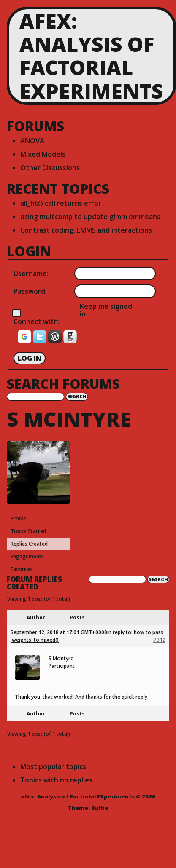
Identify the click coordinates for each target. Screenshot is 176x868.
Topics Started (28, 531)
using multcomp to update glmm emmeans (90, 217)
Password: (30, 291)
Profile (19, 518)
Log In (30, 358)
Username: (31, 273)
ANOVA (32, 141)
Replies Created (29, 544)
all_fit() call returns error (61, 203)
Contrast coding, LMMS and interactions (86, 230)
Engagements (27, 556)
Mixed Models (43, 154)
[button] (25, 339)
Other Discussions (50, 168)
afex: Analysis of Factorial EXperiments (91, 56)
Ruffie (100, 808)
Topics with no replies (56, 780)
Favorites (22, 569)
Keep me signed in (106, 310)
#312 (159, 640)
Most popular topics (53, 766)
